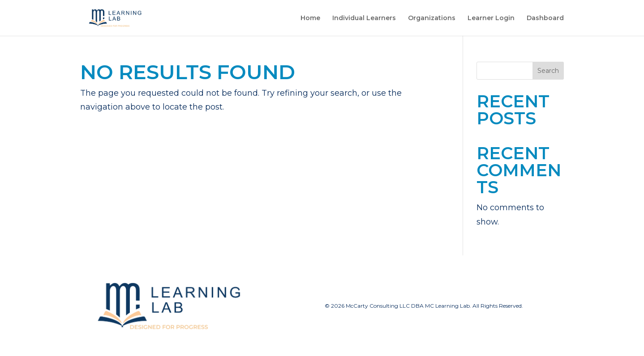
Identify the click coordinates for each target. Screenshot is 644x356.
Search (548, 71)
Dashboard (545, 18)
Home (310, 18)
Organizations (432, 18)
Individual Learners (364, 18)
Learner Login (491, 18)
